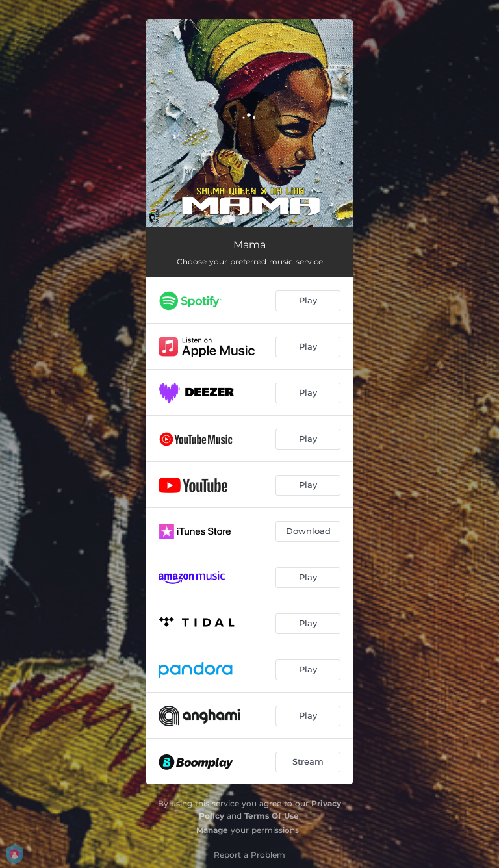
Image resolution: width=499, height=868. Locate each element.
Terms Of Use (272, 816)
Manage (212, 830)
